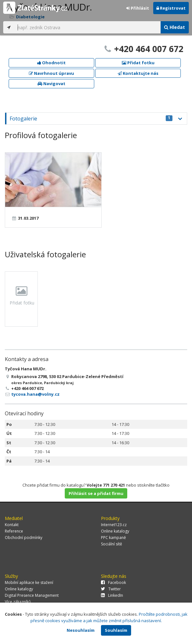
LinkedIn (112, 595)
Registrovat (171, 8)
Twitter (111, 589)
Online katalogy (115, 531)
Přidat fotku (138, 63)
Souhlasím (116, 630)
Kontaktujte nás (138, 73)
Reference (14, 531)
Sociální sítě (112, 544)
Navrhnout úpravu (51, 73)
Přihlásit (138, 8)
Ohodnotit (51, 63)
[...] (87, 27)
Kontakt (12, 525)
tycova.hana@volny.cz (35, 394)
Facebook (113, 582)
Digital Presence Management (32, 595)
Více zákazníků (18, 602)
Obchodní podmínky (24, 538)
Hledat (175, 27)
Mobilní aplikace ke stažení (29, 582)
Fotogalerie (91, 119)
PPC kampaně (113, 538)
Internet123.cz (114, 525)
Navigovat (51, 84)
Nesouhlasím (81, 630)
